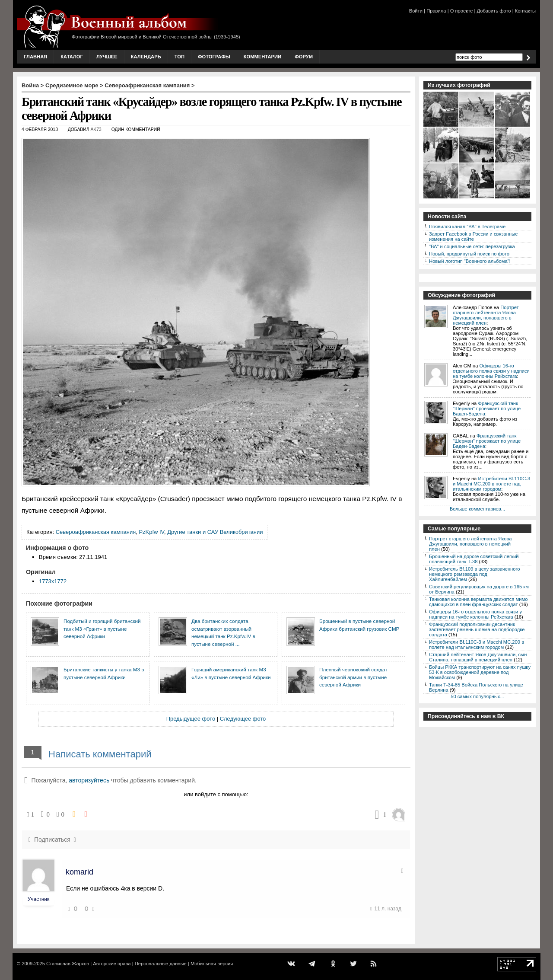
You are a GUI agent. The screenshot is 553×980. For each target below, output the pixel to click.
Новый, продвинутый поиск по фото (469, 254)
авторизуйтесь (89, 780)
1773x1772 (53, 581)
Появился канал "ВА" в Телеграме (467, 227)
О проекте (462, 11)
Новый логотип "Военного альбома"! (470, 261)
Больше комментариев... (477, 509)
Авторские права (112, 964)
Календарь (146, 57)
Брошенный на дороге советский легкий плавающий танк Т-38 (474, 559)
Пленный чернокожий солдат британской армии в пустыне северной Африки (353, 677)
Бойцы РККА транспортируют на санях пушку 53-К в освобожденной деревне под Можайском (480, 672)
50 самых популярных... (477, 696)
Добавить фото (494, 11)
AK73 (96, 129)
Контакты (525, 11)
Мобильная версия (212, 964)
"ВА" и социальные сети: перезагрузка (472, 246)
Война (30, 85)
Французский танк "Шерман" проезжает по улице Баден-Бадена (487, 409)
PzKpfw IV (151, 532)
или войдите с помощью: (216, 794)
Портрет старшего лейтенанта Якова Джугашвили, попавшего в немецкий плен (486, 315)
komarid (79, 872)
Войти (416, 11)
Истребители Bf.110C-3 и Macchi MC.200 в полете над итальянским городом (491, 484)
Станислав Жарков (68, 964)
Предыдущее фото (191, 719)
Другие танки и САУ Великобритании (215, 532)
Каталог (72, 57)
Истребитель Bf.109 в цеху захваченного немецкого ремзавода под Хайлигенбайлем (475, 574)
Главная (35, 57)
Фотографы (214, 57)
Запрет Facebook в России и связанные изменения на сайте (473, 236)
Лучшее (107, 57)
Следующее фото (243, 719)
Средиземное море (72, 85)
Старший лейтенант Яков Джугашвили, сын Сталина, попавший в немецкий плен (478, 657)
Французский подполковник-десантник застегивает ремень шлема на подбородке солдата (477, 629)
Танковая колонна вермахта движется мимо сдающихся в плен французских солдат (478, 602)
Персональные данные (161, 964)
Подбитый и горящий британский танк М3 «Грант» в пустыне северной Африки (102, 629)
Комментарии (262, 57)
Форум (304, 57)
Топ (180, 57)
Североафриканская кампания (147, 85)
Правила (436, 11)
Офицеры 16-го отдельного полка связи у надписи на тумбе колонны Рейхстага (491, 371)
